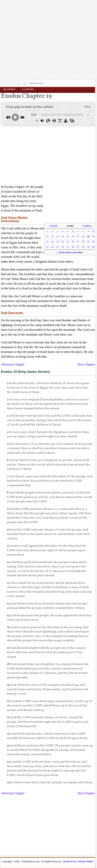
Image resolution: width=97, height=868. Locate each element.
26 (73, 241)
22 (52, 241)
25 (68, 241)
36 (73, 247)
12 (52, 236)
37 (78, 247)
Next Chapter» (87, 364)
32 (52, 247)
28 (83, 241)
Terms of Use (70, 861)
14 (63, 236)
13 (58, 236)
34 (63, 247)
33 (58, 247)
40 (93, 247)
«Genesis (53, 226)
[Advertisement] (48, 32)
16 (73, 236)
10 (93, 231)
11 (47, 236)
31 (47, 247)
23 (58, 241)
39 (88, 247)
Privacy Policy (86, 861)
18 (83, 236)
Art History (9, 89)
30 (93, 241)
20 (93, 236)
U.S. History (28, 89)
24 (63, 241)
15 (68, 236)
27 (78, 241)
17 (78, 236)
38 (83, 247)
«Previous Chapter (13, 364)
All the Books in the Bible (70, 252)
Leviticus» (87, 226)
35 (68, 247)
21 (47, 241)
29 (88, 241)
